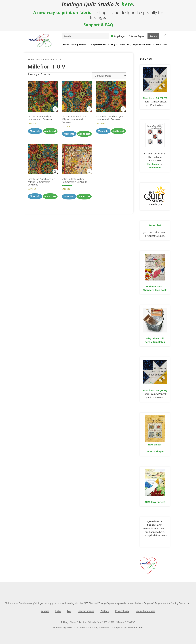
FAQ (129, 44)
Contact (45, 611)
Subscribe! (155, 225)
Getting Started (80, 44)
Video (123, 44)
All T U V (40, 60)
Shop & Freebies (100, 44)
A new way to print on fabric (62, 13)
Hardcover (153, 164)
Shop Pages (118, 36)
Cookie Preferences (145, 611)
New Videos (155, 445)
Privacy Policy (122, 611)
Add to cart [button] (50, 131)
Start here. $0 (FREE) (155, 98)
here (127, 4)
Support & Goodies (144, 44)
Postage (105, 611)
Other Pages (136, 36)
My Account (162, 44)
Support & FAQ (98, 25)
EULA (58, 611)
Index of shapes (86, 611)
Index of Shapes (155, 451)
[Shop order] (109, 76)
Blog (114, 44)
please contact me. (133, 627)
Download (155, 167)
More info (35, 131)
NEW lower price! (155, 502)
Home (66, 44)
